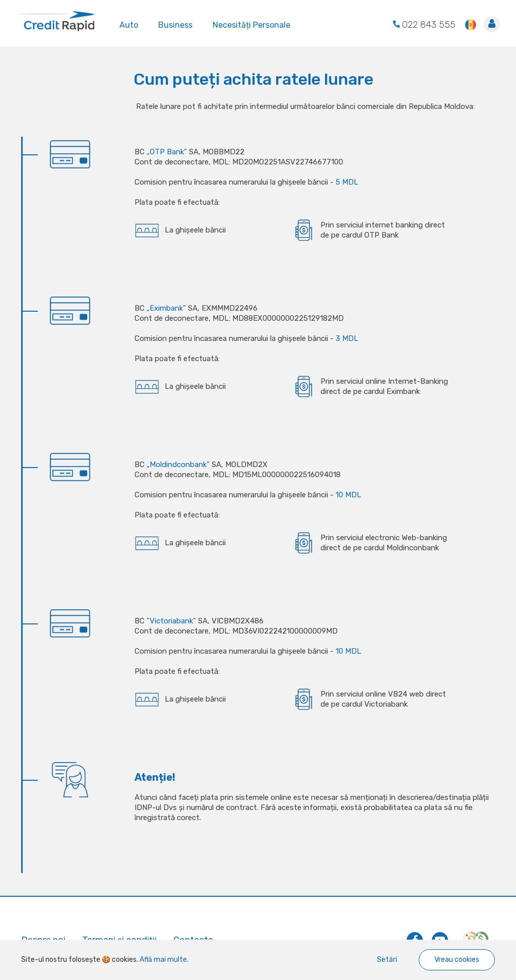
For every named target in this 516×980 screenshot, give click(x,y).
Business (175, 24)
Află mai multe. (163, 960)
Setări (387, 960)
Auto (129, 24)
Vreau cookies (457, 960)
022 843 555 (424, 25)
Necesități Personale (251, 24)
